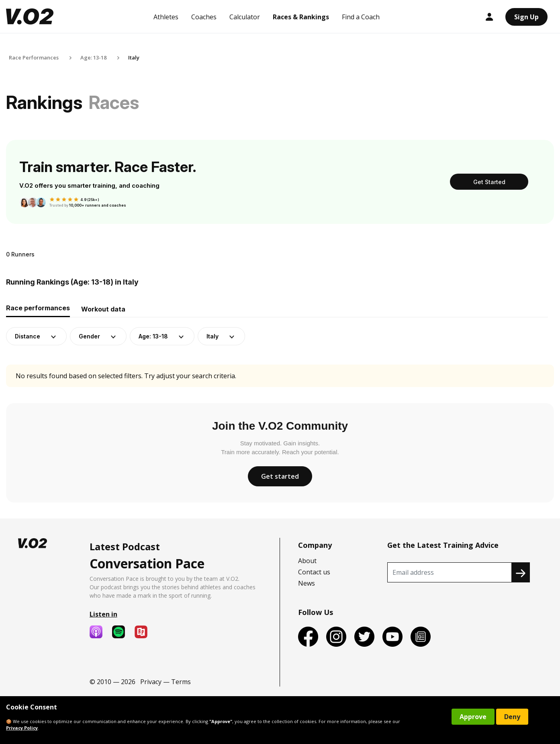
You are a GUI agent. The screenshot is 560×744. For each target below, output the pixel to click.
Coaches (204, 17)
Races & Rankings (301, 17)
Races (114, 102)
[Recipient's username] (450, 572)
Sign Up (526, 17)
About (307, 561)
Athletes (166, 17)
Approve (473, 717)
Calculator (245, 17)
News (307, 583)
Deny (512, 717)
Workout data (103, 309)
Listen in (103, 614)
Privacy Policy (22, 728)
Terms (181, 682)
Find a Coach (361, 17)
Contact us (314, 572)
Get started (280, 476)
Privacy (151, 682)
